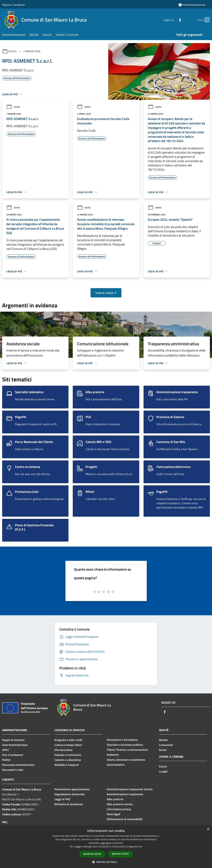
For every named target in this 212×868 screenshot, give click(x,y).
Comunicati (166, 745)
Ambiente (113, 755)
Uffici (5, 750)
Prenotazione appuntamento (72, 789)
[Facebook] (174, 20)
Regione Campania (13, 5)
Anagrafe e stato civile (68, 740)
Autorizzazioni (116, 765)
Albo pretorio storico (120, 804)
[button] (106, 862)
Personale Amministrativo (18, 765)
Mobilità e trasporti (67, 765)
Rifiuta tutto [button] (120, 854)
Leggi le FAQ (62, 799)
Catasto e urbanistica (68, 760)
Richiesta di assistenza (69, 804)
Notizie (163, 740)
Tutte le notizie (106, 293)
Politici (6, 760)
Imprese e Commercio (68, 755)
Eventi (163, 766)
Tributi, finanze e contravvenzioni (127, 750)
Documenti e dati (13, 770)
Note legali (113, 814)
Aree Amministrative (15, 745)
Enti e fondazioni (13, 755)
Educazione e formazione (122, 740)
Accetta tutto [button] (92, 854)
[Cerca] (206, 20)
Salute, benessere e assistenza (126, 760)
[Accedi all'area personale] (192, 5)
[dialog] (106, 847)
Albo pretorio (115, 799)
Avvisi (12, 51)
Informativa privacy (119, 809)
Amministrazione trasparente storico (130, 789)
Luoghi (163, 771)
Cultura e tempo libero (68, 745)
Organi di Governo (13, 740)
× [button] (208, 829)
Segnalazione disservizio (70, 794)
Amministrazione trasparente (125, 794)
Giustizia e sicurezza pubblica (125, 745)
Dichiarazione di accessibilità (125, 819)
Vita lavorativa (63, 750)
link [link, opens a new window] (140, 847)
